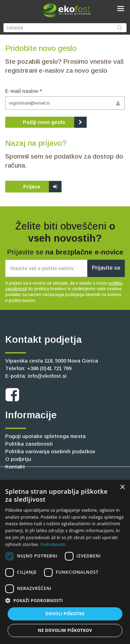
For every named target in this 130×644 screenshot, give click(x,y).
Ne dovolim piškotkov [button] (65, 630)
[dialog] (65, 562)
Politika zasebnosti (29, 444)
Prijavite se (106, 268)
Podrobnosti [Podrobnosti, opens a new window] (53, 544)
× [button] (122, 487)
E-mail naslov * (24, 91)
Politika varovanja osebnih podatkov (50, 451)
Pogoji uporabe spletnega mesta (45, 436)
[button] (65, 601)
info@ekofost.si (47, 376)
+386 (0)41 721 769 (49, 368)
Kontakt (15, 467)
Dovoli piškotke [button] (65, 614)
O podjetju (18, 459)
